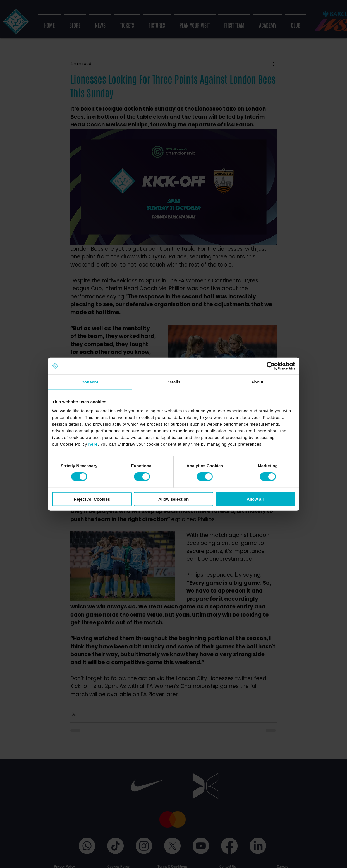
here (93, 444)
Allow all (255, 499)
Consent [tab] (90, 382)
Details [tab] (174, 382)
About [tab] (257, 382)
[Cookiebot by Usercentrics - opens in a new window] (271, 366)
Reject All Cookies (92, 499)
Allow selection (173, 499)
